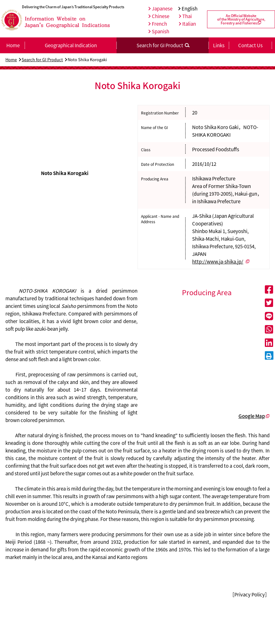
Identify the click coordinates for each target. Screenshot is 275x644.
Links (219, 45)
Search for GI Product (42, 59)
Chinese (159, 16)
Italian (187, 24)
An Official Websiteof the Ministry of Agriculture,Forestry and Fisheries (241, 19)
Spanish (159, 31)
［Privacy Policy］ (250, 595)
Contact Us (250, 45)
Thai (185, 16)
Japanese (160, 9)
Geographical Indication (71, 45)
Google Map (252, 416)
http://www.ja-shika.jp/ (218, 262)
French (158, 24)
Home (11, 59)
